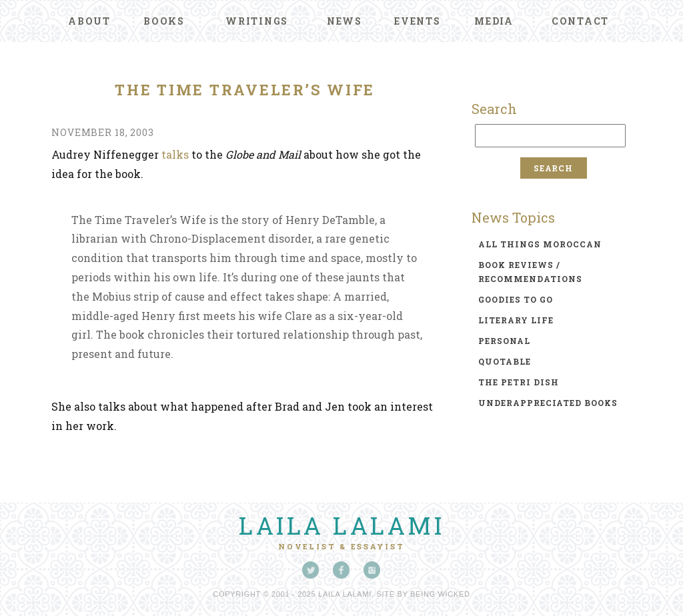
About (89, 21)
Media (494, 21)
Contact (580, 21)
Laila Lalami (341, 525)
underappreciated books (548, 403)
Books (164, 21)
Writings (257, 21)
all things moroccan (540, 244)
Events (418, 21)
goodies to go (516, 299)
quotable (505, 361)
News (345, 21)
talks (175, 154)
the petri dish (519, 382)
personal (504, 341)
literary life (516, 320)
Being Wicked (440, 594)
